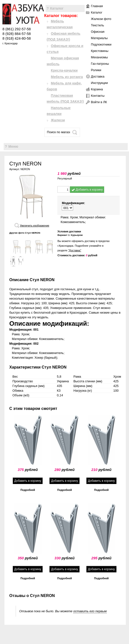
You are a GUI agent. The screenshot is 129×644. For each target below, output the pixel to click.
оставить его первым (90, 611)
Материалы (99, 38)
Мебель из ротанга (67, 77)
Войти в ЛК (99, 102)
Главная (97, 6)
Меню (13, 146)
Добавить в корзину (87, 190)
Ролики (96, 70)
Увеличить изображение (35, 225)
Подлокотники (101, 44)
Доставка (98, 76)
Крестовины (100, 51)
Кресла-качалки (64, 70)
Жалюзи (58, 120)
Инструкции (99, 83)
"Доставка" (75, 250)
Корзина (97, 89)
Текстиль (97, 25)
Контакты (98, 96)
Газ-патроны (100, 64)
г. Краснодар (10, 43)
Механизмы (99, 57)
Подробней (28, 490)
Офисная (98, 32)
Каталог (57, 8)
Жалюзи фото (101, 19)
